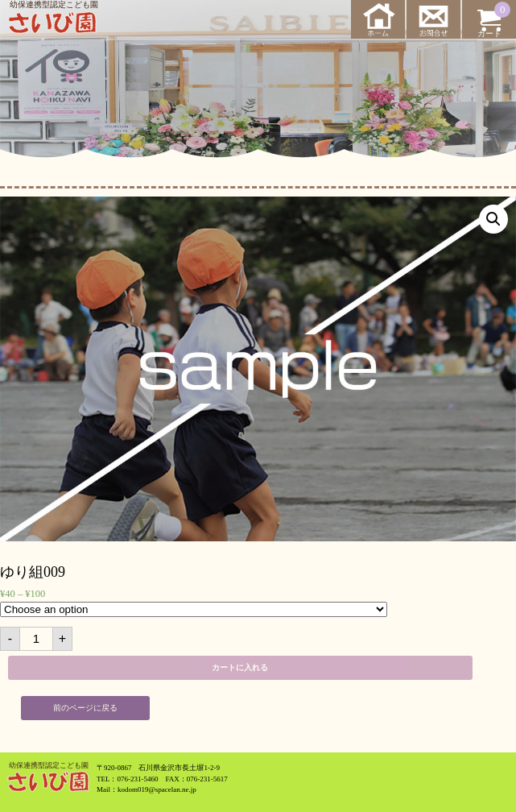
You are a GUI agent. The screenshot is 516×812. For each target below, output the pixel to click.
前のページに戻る (85, 708)
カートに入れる (240, 667)
